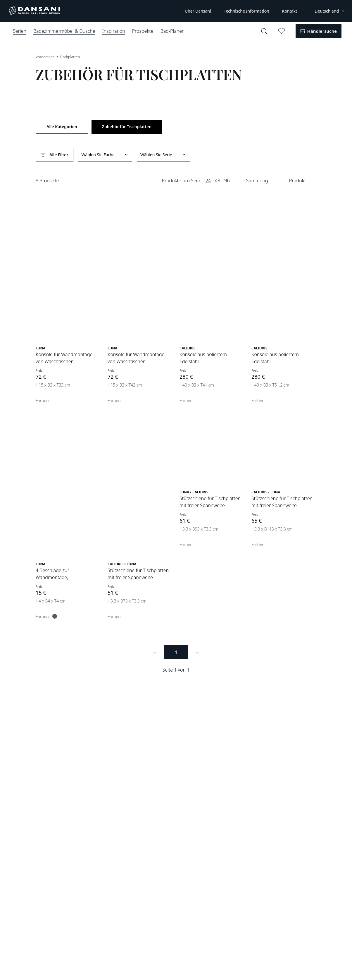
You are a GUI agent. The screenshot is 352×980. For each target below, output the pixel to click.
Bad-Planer (172, 31)
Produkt (297, 181)
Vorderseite (46, 57)
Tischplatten (70, 57)
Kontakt (290, 11)
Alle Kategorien (62, 127)
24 (208, 181)
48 (218, 181)
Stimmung (257, 181)
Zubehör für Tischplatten (127, 127)
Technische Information (247, 11)
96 (227, 181)
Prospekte (143, 31)
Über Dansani (198, 11)
